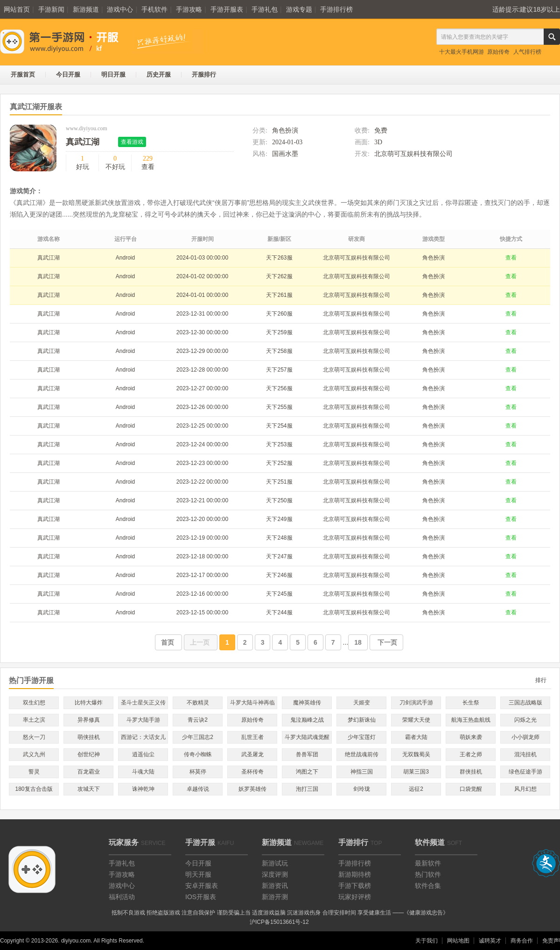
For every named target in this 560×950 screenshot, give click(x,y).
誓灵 (34, 772)
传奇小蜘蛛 (198, 754)
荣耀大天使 (416, 720)
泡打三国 (307, 789)
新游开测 (275, 897)
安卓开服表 (202, 886)
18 (358, 642)
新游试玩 (275, 863)
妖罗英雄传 (252, 789)
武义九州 (34, 754)
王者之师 (471, 754)
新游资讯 (275, 886)
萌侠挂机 (89, 737)
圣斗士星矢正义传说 (143, 704)
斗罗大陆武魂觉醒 (307, 737)
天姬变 (362, 703)
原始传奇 (498, 52)
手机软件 (154, 9)
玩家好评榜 (355, 897)
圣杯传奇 (252, 772)
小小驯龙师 (525, 737)
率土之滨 (34, 720)
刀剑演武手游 (416, 703)
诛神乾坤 (143, 789)
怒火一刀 (34, 737)
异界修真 (89, 720)
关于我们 (427, 941)
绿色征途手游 (525, 772)
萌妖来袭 (471, 737)
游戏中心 (120, 9)
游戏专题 (299, 9)
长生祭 (471, 703)
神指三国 (362, 772)
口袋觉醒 (471, 789)
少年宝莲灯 (362, 737)
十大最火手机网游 (462, 52)
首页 (168, 642)
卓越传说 (198, 789)
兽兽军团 (307, 754)
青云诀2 (198, 720)
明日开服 (113, 74)
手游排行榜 (336, 9)
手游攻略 (189, 9)
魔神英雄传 (307, 703)
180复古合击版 (34, 789)
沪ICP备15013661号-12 (279, 922)
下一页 (386, 642)
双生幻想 (34, 703)
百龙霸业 (89, 772)
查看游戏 (132, 142)
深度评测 (275, 874)
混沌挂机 (525, 754)
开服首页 (23, 74)
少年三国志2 (198, 737)
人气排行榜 (527, 52)
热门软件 (428, 874)
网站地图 (458, 941)
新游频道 (86, 9)
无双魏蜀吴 (416, 754)
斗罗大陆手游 (143, 720)
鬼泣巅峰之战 (307, 720)
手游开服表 (227, 9)
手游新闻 (51, 9)
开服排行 (204, 74)
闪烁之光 (525, 720)
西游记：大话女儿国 (143, 739)
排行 (541, 680)
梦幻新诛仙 (362, 720)
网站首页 (17, 9)
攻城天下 (89, 789)
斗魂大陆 (143, 772)
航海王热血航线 (471, 720)
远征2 (416, 789)
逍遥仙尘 (143, 754)
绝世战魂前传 (362, 754)
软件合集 (428, 886)
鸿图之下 (307, 772)
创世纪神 (89, 754)
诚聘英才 (490, 941)
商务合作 (522, 941)
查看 (511, 258)
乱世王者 (252, 737)
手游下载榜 (355, 886)
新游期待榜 (355, 874)
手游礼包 (265, 9)
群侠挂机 (471, 772)
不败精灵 (198, 703)
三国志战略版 (525, 703)
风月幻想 (525, 789)
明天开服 (198, 874)
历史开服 (159, 74)
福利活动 (122, 897)
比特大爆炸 (89, 703)
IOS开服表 (201, 897)
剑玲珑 (362, 789)
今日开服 (68, 74)
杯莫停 (198, 772)
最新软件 (428, 863)
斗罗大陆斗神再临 (252, 703)
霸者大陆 (416, 737)
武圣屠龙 (252, 754)
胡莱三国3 (416, 772)
